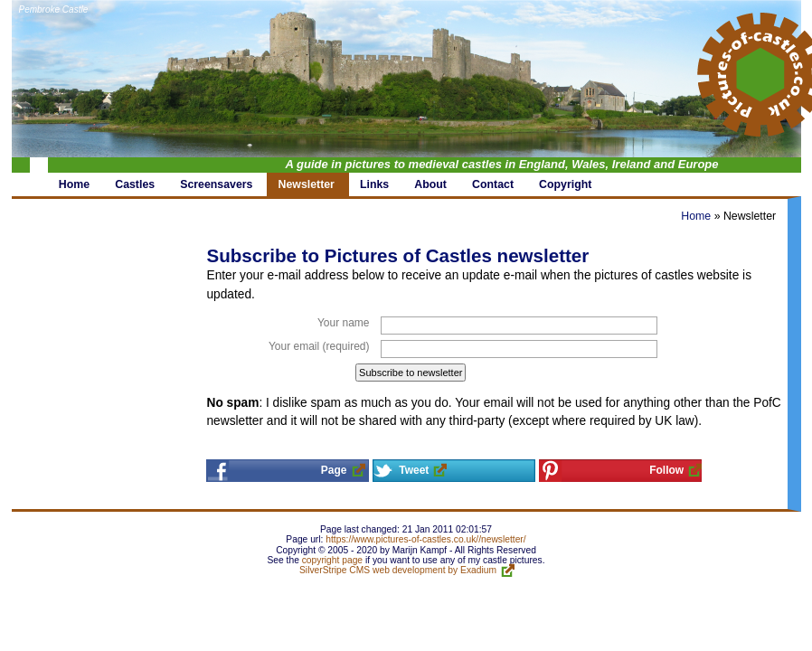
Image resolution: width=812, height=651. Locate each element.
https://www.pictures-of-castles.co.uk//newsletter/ (425, 539)
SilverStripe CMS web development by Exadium (398, 570)
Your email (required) (319, 346)
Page (334, 470)
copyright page (332, 560)
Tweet (414, 470)
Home (696, 216)
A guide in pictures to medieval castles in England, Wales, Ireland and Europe (502, 164)
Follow (666, 470)
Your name (344, 323)
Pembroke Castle (54, 9)
